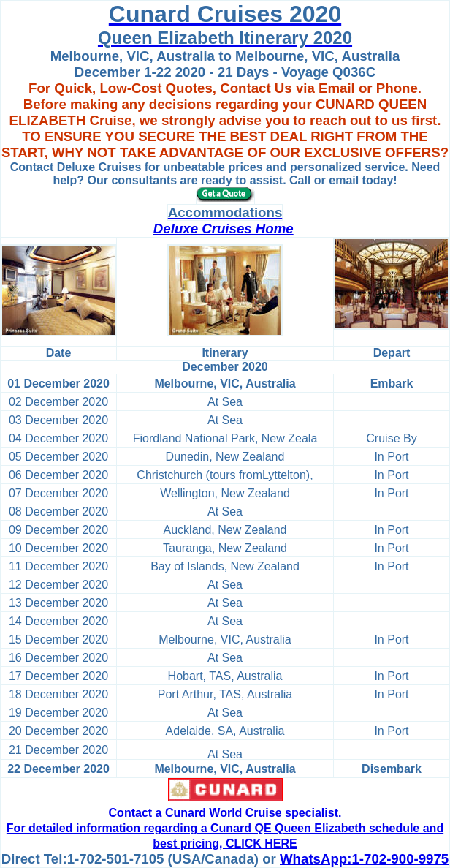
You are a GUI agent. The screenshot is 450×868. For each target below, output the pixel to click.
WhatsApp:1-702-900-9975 (364, 859)
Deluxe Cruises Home (224, 229)
